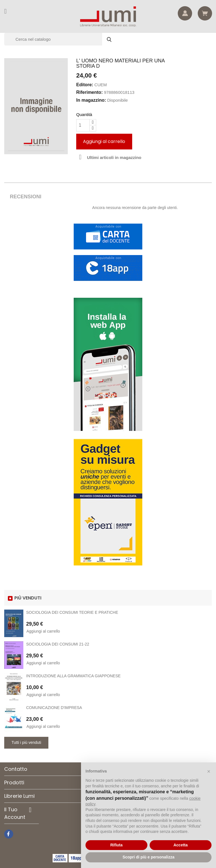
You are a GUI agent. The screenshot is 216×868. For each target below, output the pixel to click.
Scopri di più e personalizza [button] (148, 857)
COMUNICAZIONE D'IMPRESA (54, 708)
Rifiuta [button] (116, 845)
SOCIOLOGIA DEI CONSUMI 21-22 (58, 644)
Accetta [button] (181, 845)
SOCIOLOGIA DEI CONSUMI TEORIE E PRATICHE (72, 612)
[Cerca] (60, 39)
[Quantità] (83, 125)
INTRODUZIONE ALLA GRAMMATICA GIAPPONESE (73, 676)
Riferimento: (89, 92)
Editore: (85, 85)
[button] (209, 771)
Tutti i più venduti (26, 742)
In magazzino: (91, 100)
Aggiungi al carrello (104, 141)
